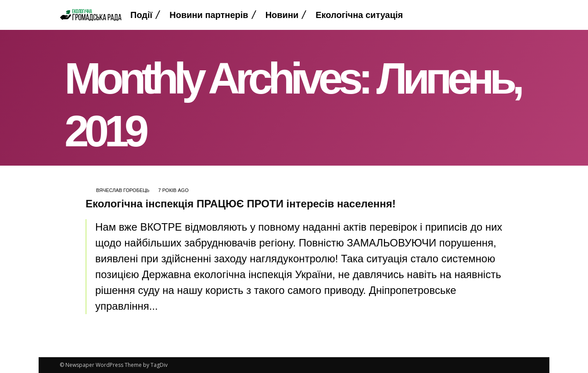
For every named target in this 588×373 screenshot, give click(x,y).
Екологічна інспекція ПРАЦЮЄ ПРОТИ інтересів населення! (241, 204)
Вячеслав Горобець (123, 190)
